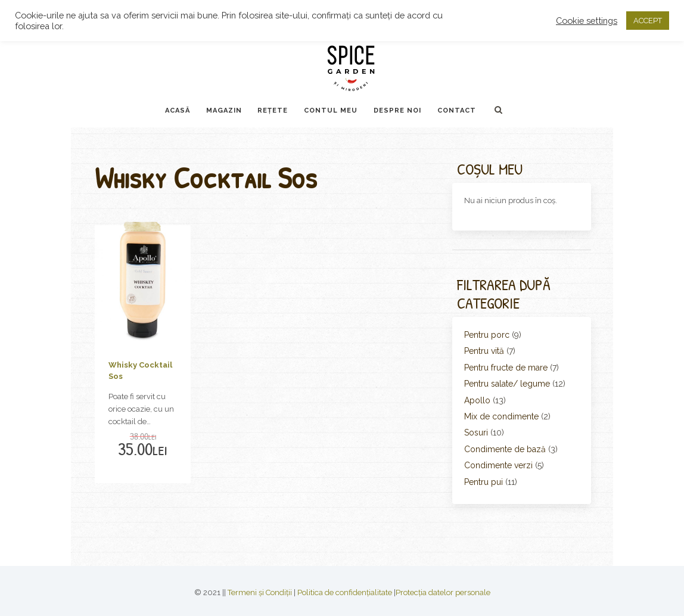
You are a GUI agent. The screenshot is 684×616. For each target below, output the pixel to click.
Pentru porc (487, 335)
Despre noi (397, 111)
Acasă (178, 111)
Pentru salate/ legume (507, 384)
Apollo (477, 400)
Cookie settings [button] (587, 21)
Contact (457, 111)
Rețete (273, 111)
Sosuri (476, 433)
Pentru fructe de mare (506, 368)
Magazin (224, 111)
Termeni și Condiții (260, 592)
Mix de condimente (501, 416)
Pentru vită (484, 351)
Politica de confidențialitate (345, 592)
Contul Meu (331, 111)
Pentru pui (484, 482)
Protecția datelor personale (443, 592)
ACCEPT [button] (648, 21)
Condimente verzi (498, 465)
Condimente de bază (505, 449)
